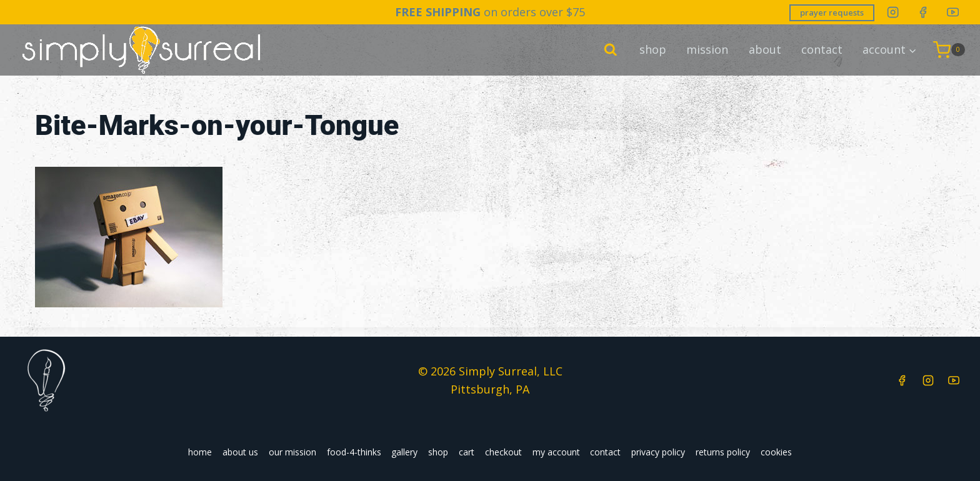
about (765, 49)
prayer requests (832, 12)
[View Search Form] (611, 50)
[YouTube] (953, 12)
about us (240, 452)
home (200, 452)
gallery (404, 452)
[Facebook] (923, 12)
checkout (503, 452)
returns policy (723, 452)
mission (707, 49)
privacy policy (658, 452)
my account (556, 452)
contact (822, 49)
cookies (776, 452)
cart (467, 452)
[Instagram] (893, 12)
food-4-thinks (354, 452)
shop (653, 49)
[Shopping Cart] (949, 50)
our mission (292, 452)
